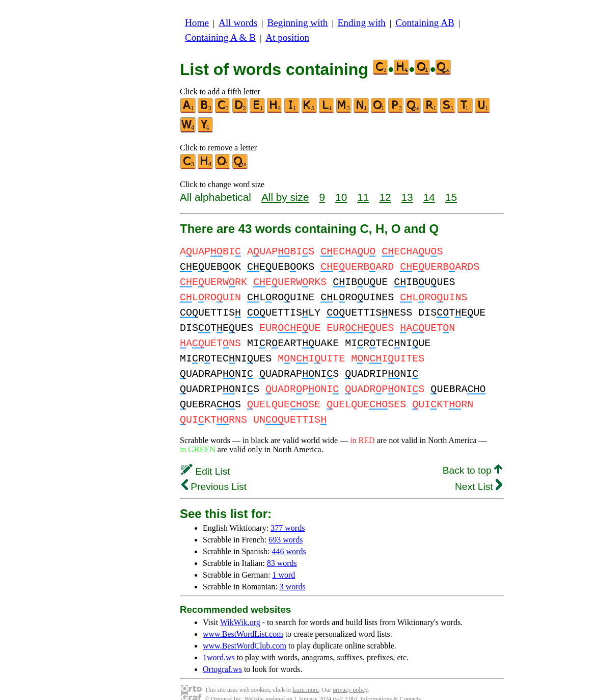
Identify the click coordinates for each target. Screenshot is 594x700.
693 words (286, 524)
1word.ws (219, 642)
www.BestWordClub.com (245, 630)
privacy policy (350, 675)
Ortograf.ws (222, 654)
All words (238, 23)
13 (407, 197)
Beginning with (298, 23)
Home (197, 23)
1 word (283, 560)
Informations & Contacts (390, 684)
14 (429, 197)
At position (287, 37)
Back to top (472, 455)
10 (341, 197)
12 (385, 197)
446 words (289, 536)
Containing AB (425, 23)
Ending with (362, 23)
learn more (306, 675)
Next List (479, 471)
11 (363, 197)
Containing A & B (220, 37)
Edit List (206, 456)
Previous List (214, 471)
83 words (282, 548)
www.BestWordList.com (243, 619)
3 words (293, 571)
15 (451, 197)
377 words (288, 513)
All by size (285, 197)
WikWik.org (240, 607)
